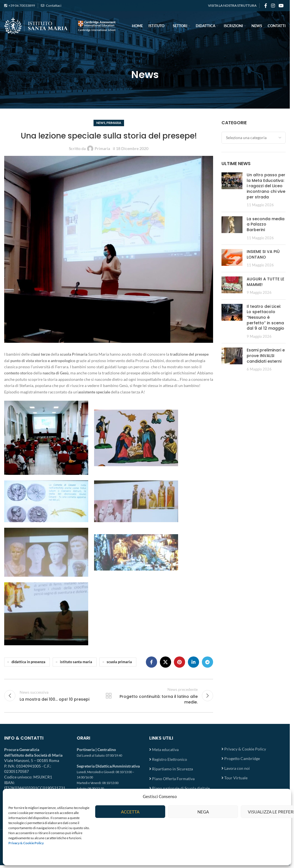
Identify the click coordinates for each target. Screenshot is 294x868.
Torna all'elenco (109, 696)
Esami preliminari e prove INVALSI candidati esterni (266, 356)
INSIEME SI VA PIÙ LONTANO (263, 254)
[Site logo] (60, 25)
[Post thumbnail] (232, 190)
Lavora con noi (237, 768)
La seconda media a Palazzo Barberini (266, 224)
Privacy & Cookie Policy (245, 749)
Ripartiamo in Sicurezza (172, 769)
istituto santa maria (76, 662)
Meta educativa (165, 749)
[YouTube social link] (281, 6)
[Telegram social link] (207, 662)
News (101, 123)
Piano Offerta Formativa (173, 779)
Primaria (114, 123)
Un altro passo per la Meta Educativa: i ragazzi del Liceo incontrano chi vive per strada (266, 186)
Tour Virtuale (236, 778)
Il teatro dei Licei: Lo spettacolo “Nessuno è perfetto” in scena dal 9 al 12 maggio (265, 317)
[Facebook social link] (266, 6)
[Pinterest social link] (179, 662)
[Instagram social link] (273, 6)
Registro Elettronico (170, 759)
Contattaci (53, 5)
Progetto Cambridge (242, 758)
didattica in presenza (28, 662)
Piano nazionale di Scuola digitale (181, 788)
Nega (203, 812)
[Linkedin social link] (193, 662)
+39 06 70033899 (22, 5)
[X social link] (165, 662)
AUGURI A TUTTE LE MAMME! (265, 282)
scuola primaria (119, 662)
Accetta (130, 812)
